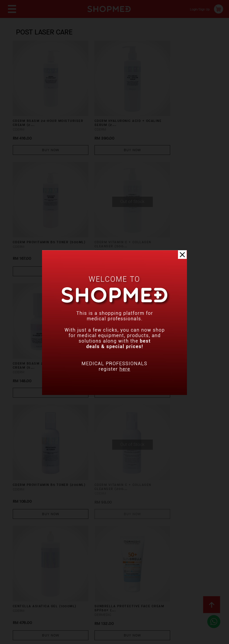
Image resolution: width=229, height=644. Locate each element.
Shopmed (168, 637)
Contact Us (23, 595)
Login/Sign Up (196, 9)
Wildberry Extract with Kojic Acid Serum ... (108, 535)
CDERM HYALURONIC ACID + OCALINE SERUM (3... (177, 216)
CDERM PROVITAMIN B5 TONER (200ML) (36, 322)
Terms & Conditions (63, 595)
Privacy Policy (107, 595)
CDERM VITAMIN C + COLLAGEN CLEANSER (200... (110, 322)
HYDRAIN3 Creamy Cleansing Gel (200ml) (38, 535)
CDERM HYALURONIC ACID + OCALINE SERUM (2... (109, 109)
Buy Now (42, 135)
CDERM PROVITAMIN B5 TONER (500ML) (172, 109)
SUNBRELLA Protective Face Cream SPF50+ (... (37, 428)
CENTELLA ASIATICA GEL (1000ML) (173, 322)
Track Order (187, 586)
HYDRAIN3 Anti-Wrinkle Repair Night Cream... (175, 428)
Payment (84, 586)
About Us (21, 586)
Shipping (109, 586)
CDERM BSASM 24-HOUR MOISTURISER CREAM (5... (108, 216)
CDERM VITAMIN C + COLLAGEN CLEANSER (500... (42, 216)
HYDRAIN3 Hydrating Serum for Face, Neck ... (108, 428)
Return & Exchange (146, 586)
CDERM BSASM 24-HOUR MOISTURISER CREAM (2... (39, 109)
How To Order (53, 586)
